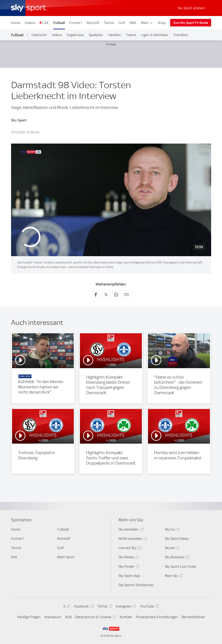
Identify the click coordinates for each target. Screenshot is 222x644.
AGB (68, 617)
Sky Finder (128, 567)
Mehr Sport (66, 557)
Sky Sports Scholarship (136, 585)
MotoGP (93, 23)
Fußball (59, 23)
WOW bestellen (132, 539)
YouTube (149, 607)
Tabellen (114, 35)
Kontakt (126, 617)
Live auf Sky (129, 549)
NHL (14, 557)
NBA (133, 23)
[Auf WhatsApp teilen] (116, 294)
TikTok (104, 607)
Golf (122, 23)
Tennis (109, 23)
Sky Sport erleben (191, 8)
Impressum (53, 617)
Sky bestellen (130, 530)
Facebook (83, 607)
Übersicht (39, 35)
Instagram (125, 607)
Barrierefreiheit (193, 617)
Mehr (147, 23)
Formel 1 (76, 23)
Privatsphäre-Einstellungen (157, 617)
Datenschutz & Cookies (95, 618)
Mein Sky (173, 576)
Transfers (180, 35)
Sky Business (176, 558)
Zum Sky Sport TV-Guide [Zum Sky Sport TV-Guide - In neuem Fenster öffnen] (191, 23)
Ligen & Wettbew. (155, 35)
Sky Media (128, 558)
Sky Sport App (129, 576)
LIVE (46, 23)
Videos (30, 23)
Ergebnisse (75, 35)
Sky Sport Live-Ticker (181, 566)
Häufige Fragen (29, 617)
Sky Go (172, 530)
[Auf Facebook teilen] (96, 294)
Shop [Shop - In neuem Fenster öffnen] (162, 23)
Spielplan (96, 35)
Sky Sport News (177, 539)
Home (16, 23)
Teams (131, 35)
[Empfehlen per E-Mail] (126, 294)
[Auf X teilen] (106, 294)
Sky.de (171, 549)
